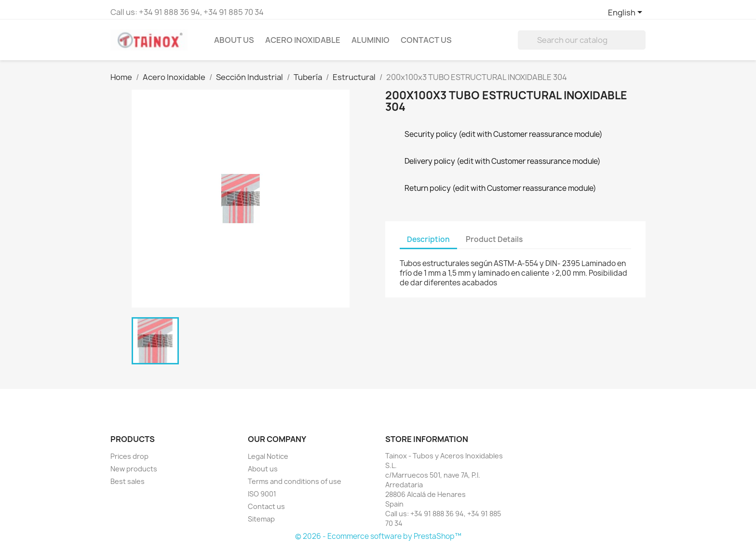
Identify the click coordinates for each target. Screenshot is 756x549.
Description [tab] (428, 239)
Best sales (128, 481)
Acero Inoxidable (303, 40)
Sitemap (261, 519)
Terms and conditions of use (295, 481)
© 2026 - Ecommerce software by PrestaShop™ (378, 536)
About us (234, 40)
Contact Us (426, 40)
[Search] (582, 40)
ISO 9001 (262, 494)
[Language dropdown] (627, 13)
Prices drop (129, 456)
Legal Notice (268, 456)
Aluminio (371, 40)
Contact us (266, 506)
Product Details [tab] (494, 239)
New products (134, 469)
